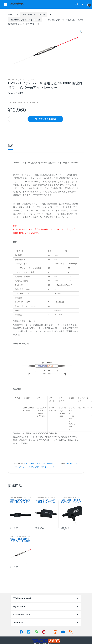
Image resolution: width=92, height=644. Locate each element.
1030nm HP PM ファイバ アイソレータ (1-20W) (45, 498)
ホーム (11, 15)
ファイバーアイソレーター (34, 15)
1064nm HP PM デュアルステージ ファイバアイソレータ (71, 498)
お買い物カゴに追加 (47, 119)
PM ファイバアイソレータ (43, 467)
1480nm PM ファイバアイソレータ (25, 20)
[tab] (11, 147)
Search (77, 4)
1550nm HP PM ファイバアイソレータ (21, 498)
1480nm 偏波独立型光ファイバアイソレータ (20, 537)
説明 (11, 146)
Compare (34, 102)
